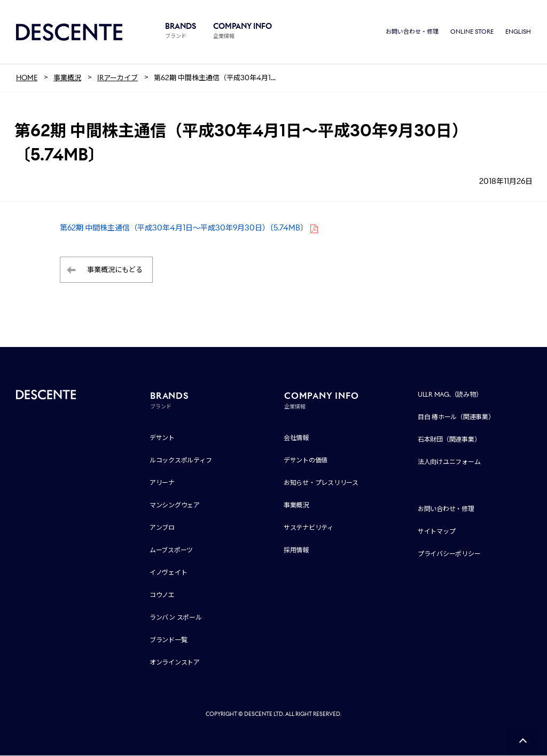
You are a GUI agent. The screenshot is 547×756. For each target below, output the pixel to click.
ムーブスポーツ (171, 550)
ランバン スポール (176, 618)
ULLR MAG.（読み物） (450, 395)
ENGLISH (518, 32)
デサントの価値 (306, 461)
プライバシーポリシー (449, 554)
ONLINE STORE (472, 32)
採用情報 (296, 550)
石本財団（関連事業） (449, 440)
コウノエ (162, 595)
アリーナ (162, 483)
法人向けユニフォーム (449, 462)
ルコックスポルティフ (181, 461)
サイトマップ (437, 532)
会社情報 (296, 438)
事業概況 (296, 506)
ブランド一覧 (169, 640)
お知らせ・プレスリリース (321, 483)
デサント (162, 438)
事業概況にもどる (115, 270)
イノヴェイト (169, 573)
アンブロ (162, 528)
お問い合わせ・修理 (412, 32)
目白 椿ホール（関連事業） (456, 417)
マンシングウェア (175, 506)
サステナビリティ (308, 528)
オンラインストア (175, 663)
